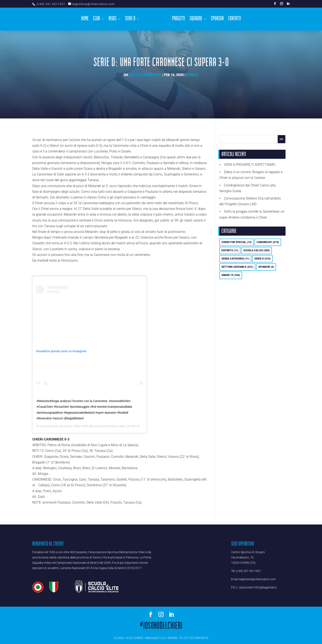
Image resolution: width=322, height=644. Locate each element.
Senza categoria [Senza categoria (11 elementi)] (235, 259)
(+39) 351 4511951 (51, 4)
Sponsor (216, 19)
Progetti (177, 19)
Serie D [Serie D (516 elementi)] (262, 259)
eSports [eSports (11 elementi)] (230, 250)
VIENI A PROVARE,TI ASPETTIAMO (250, 165)
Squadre (195, 19)
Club (98, 19)
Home (86, 19)
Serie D (131, 19)
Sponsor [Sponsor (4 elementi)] (266, 267)
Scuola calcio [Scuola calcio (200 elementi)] (257, 250)
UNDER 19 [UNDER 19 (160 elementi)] (231, 275)
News (114, 19)
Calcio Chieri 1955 (145, 75)
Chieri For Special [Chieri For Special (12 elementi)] (236, 242)
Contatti (233, 19)
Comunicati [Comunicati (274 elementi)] (268, 242)
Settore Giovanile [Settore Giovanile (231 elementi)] (237, 267)
